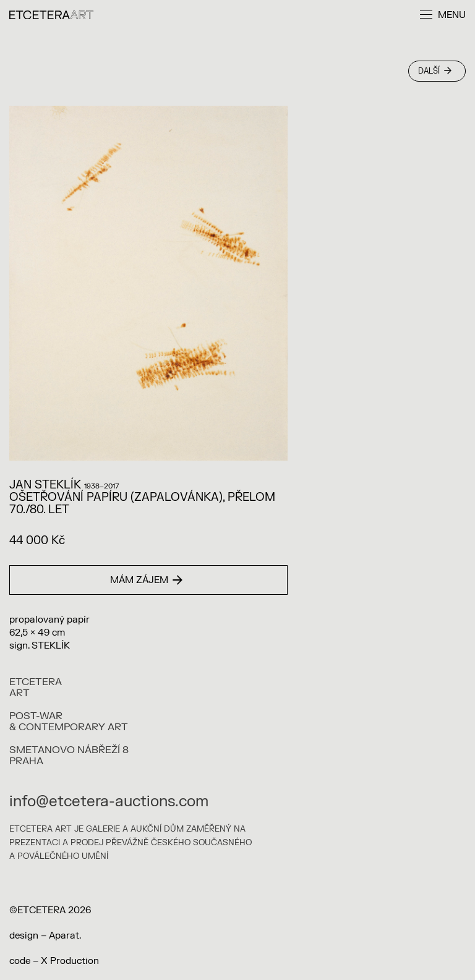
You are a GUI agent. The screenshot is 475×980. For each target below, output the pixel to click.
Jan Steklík (45, 485)
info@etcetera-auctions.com (109, 802)
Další (435, 71)
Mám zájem (146, 580)
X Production (70, 961)
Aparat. (65, 936)
